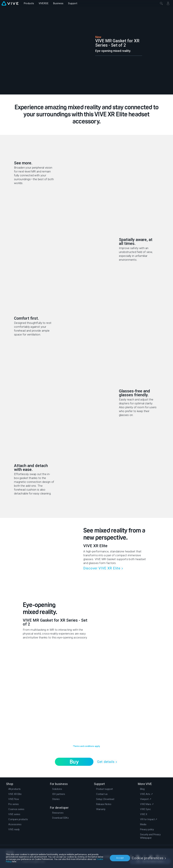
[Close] (161, 3)
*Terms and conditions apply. (86, 746)
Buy (74, 762)
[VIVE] (10, 3)
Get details (106, 762)
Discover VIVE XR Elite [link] (102, 568)
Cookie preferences (148, 858)
